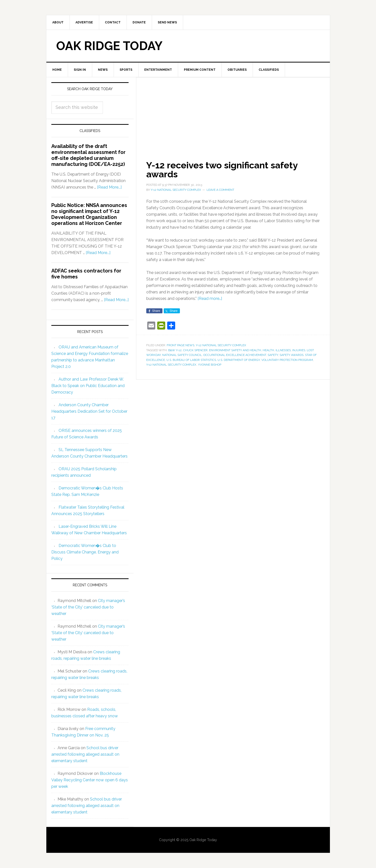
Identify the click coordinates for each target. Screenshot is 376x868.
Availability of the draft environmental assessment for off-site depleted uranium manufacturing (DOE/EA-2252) (88, 155)
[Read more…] (210, 299)
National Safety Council (182, 355)
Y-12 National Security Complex (221, 345)
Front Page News (181, 345)
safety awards (292, 355)
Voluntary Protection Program (287, 360)
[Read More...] (109, 187)
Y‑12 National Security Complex (171, 365)
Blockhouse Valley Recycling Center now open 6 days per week (90, 780)
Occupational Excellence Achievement (235, 355)
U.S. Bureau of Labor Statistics (191, 360)
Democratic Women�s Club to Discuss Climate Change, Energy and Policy (85, 552)
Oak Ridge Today (109, 46)
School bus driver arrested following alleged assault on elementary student (85, 754)
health (268, 350)
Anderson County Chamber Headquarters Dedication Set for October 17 (89, 411)
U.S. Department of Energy (239, 360)
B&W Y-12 (175, 350)
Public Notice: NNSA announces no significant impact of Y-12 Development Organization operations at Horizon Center (89, 214)
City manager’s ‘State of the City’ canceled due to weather (88, 607)
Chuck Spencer (195, 350)
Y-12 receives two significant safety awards (222, 170)
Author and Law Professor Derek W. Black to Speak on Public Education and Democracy (88, 386)
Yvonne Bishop (210, 365)
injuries (299, 350)
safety (273, 355)
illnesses (283, 350)
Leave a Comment (220, 190)
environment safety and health (235, 350)
